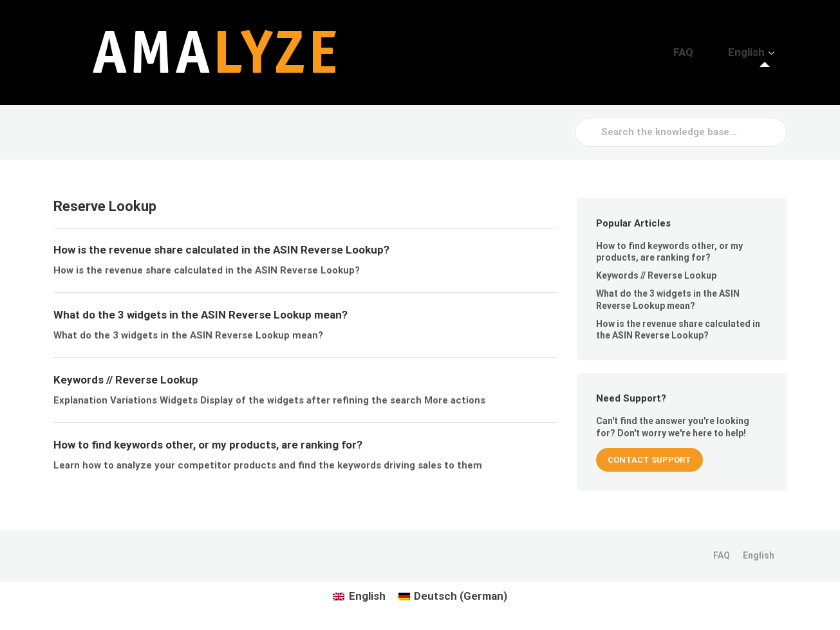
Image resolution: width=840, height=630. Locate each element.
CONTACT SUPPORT (649, 460)
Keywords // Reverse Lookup (656, 275)
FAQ (709, 52)
